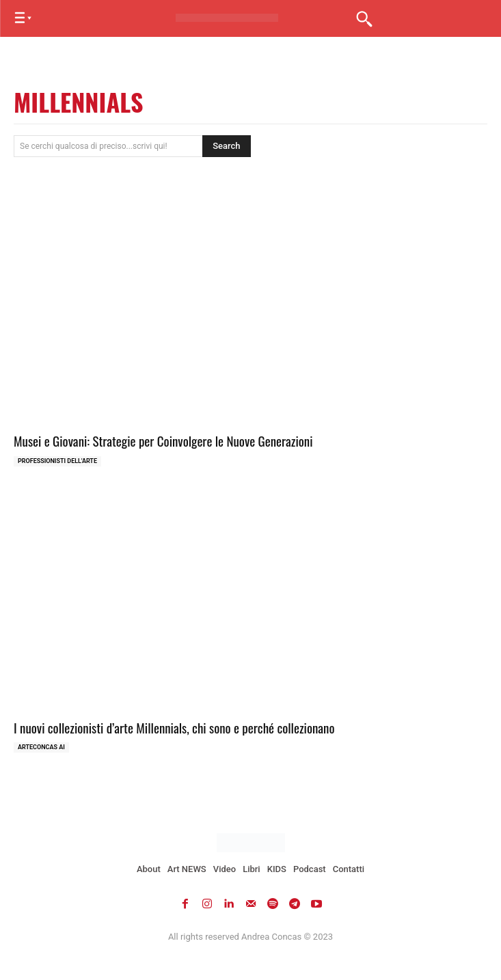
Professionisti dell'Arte (57, 461)
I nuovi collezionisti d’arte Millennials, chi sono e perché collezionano (174, 727)
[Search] (226, 146)
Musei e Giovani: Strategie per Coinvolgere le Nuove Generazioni (163, 440)
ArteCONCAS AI (41, 747)
